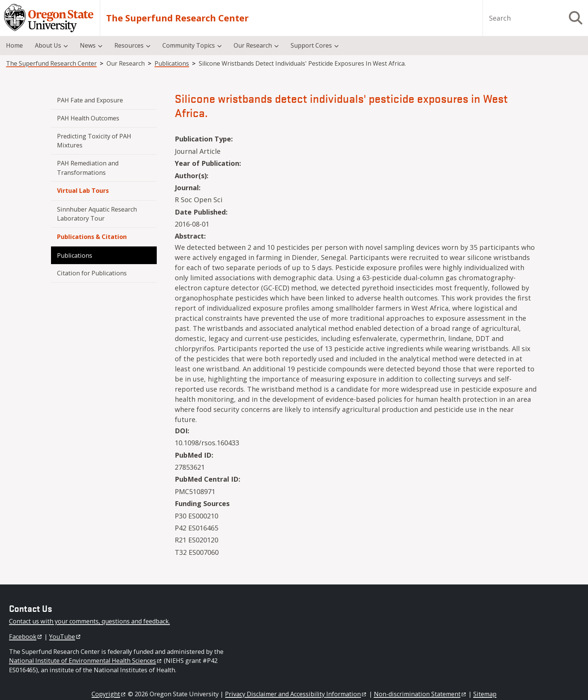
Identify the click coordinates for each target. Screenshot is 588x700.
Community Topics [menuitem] (189, 45)
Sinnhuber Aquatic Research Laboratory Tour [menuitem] (98, 214)
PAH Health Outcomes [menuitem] (88, 118)
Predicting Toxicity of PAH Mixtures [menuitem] (95, 141)
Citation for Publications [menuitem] (92, 273)
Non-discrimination (420, 694)
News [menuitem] (88, 45)
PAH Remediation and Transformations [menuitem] (88, 168)
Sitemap (485, 694)
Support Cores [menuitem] (311, 45)
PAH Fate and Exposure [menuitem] (90, 100)
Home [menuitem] (14, 45)
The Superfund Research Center (177, 18)
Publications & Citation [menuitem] (92, 237)
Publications (172, 63)
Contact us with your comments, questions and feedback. (89, 621)
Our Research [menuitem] (253, 45)
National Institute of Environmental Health (86, 661)
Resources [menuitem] (129, 45)
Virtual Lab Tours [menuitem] (83, 191)
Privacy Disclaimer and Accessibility (296, 694)
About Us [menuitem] (48, 45)
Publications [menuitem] (75, 255)
